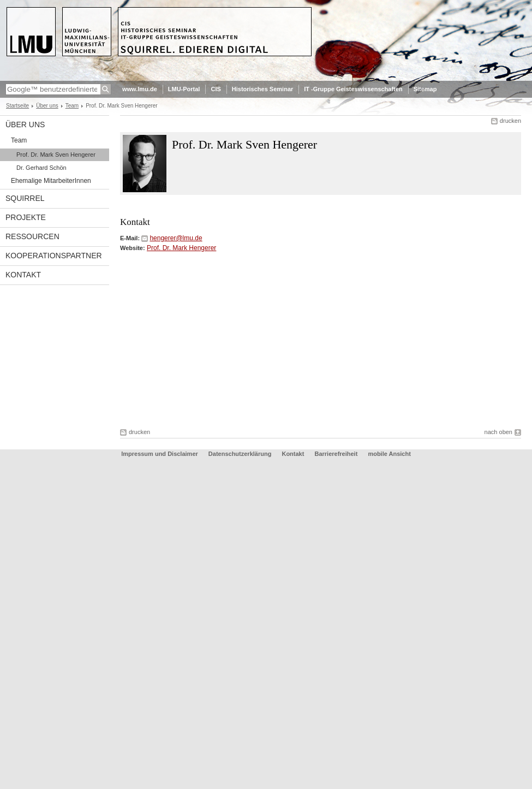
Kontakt (23, 275)
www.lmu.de (140, 89)
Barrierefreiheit (337, 454)
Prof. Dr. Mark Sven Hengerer (56, 155)
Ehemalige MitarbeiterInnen (51, 181)
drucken (510, 121)
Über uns (47, 106)
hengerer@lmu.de (176, 238)
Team (72, 106)
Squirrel (25, 198)
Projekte (26, 217)
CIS (216, 89)
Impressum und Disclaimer (160, 454)
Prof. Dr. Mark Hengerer (181, 248)
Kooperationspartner (54, 256)
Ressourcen (32, 236)
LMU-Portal (184, 89)
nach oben (498, 432)
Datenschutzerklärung (240, 454)
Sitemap (425, 89)
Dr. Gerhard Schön (41, 168)
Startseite (17, 106)
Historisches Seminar (263, 89)
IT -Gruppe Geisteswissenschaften (353, 89)
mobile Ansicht (389, 454)
